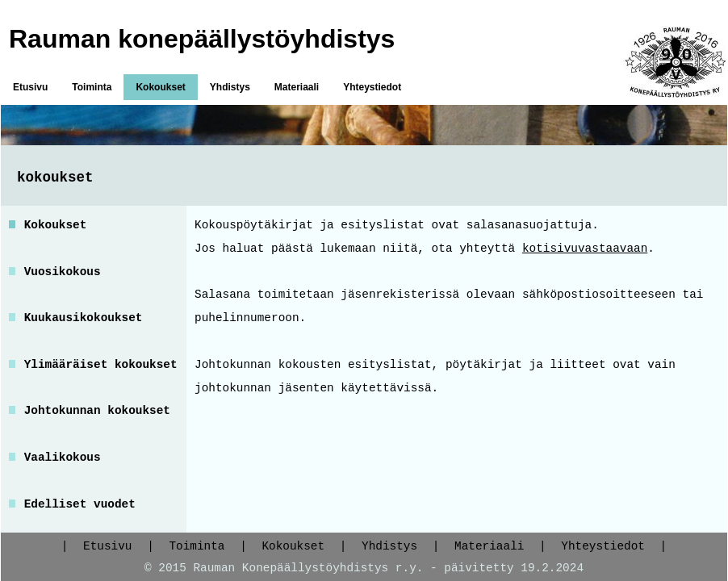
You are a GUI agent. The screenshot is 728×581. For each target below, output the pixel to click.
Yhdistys (230, 87)
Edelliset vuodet (80, 504)
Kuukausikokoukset (84, 318)
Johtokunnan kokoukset (97, 410)
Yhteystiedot (372, 87)
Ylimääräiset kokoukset (101, 364)
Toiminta (92, 87)
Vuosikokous (63, 272)
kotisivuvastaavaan (585, 248)
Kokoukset (160, 87)
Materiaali (297, 87)
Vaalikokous (63, 457)
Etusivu (30, 87)
